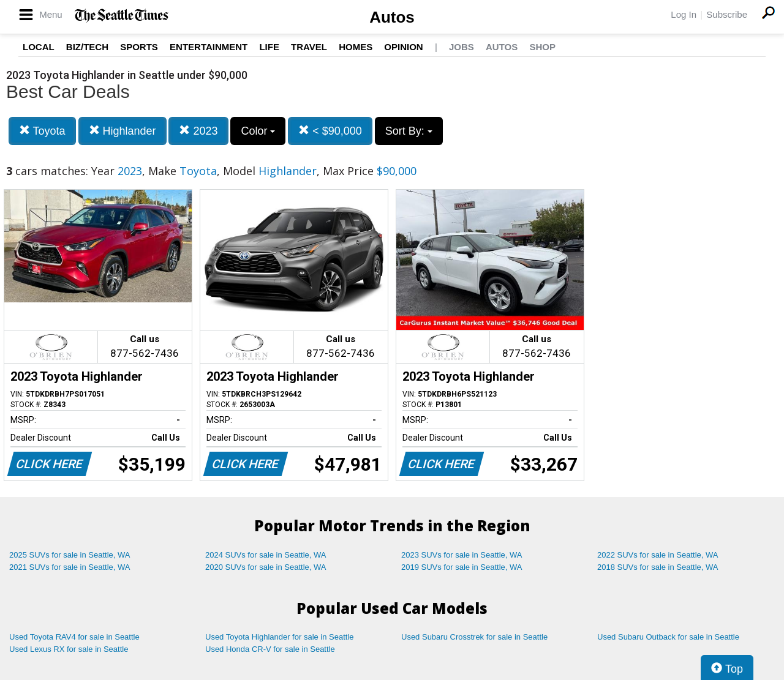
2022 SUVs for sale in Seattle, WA (658, 555)
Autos (392, 17)
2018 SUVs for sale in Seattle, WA (658, 567)
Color (258, 131)
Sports (139, 47)
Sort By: (409, 131)
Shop (542, 47)
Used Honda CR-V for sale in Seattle (270, 649)
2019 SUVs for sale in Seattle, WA (462, 567)
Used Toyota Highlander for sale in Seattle (280, 637)
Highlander (123, 131)
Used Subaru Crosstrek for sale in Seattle (474, 637)
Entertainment (209, 47)
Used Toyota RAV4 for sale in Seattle (74, 637)
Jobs (462, 47)
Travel (309, 47)
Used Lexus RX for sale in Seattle (69, 649)
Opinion (403, 47)
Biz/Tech (87, 47)
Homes (356, 47)
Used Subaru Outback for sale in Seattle (668, 637)
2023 (198, 131)
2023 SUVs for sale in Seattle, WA (462, 555)
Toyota (42, 131)
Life (269, 47)
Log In (684, 14)
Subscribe (727, 14)
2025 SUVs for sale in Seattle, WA (70, 555)
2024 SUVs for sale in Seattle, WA (266, 555)
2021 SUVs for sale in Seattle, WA (70, 567)
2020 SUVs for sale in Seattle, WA (266, 567)
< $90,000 (330, 131)
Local (39, 47)
